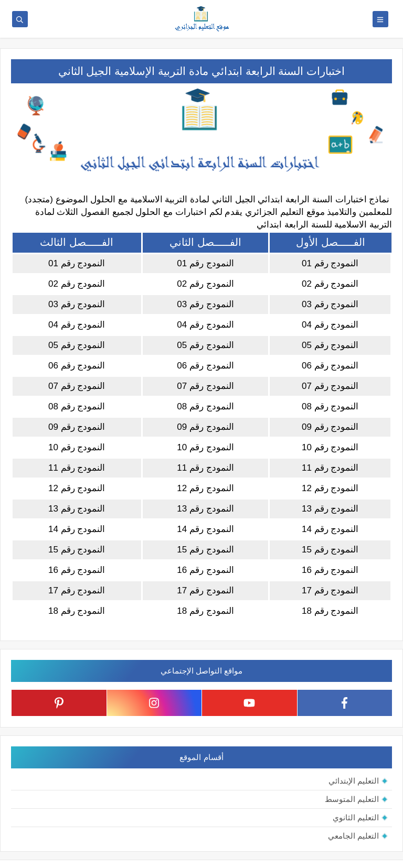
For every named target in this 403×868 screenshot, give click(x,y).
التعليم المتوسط (352, 799)
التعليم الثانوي (356, 817)
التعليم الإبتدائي (354, 781)
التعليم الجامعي (353, 836)
